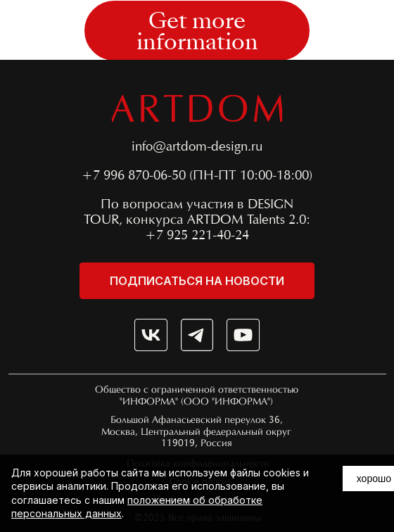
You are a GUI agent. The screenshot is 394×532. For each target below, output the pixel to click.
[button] (197, 31)
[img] (151, 335)
